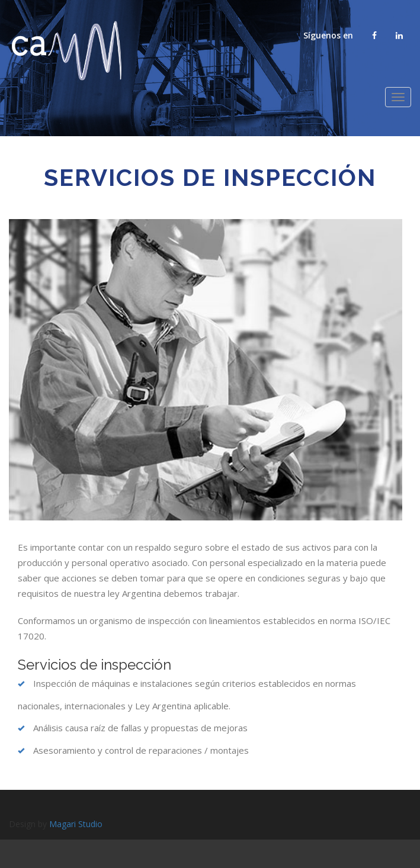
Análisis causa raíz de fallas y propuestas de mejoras (133, 728)
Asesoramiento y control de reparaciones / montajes (133, 750)
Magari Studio (76, 824)
